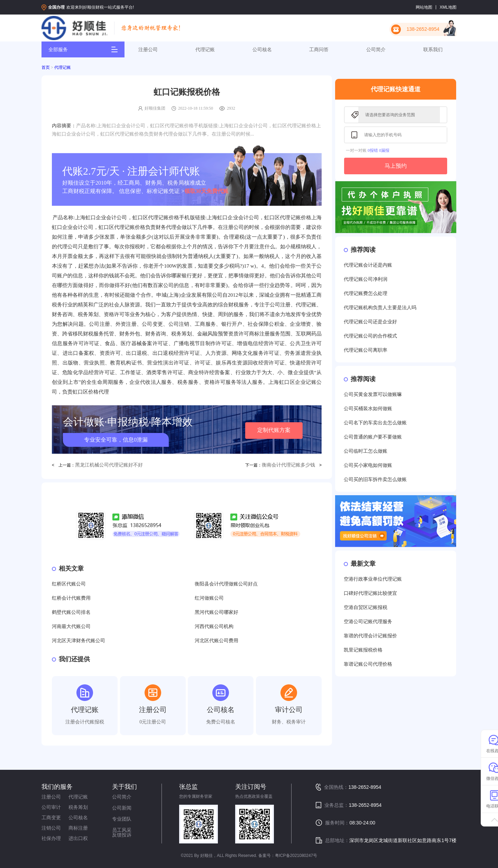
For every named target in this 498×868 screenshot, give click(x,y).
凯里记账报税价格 (363, 650)
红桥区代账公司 (69, 584)
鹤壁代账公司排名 (71, 612)
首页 (46, 67)
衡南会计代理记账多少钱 (288, 465)
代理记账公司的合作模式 (370, 336)
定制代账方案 (274, 430)
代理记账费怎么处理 (366, 293)
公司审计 (51, 807)
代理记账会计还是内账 (368, 265)
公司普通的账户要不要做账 (373, 437)
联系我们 (433, 49)
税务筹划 (78, 807)
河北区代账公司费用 (216, 641)
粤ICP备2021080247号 (296, 856)
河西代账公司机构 (214, 626)
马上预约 (396, 166)
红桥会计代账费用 (71, 598)
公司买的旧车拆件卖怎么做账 (375, 479)
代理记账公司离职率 (366, 350)
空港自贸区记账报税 (366, 607)
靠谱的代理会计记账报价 (370, 636)
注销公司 (51, 828)
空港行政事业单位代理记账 (373, 579)
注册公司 (148, 49)
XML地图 (448, 7)
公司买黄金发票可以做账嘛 (373, 394)
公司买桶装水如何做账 (368, 409)
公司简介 (376, 49)
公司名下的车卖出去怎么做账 (375, 423)
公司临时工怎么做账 (366, 451)
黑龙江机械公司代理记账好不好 (109, 465)
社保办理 (51, 838)
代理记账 (205, 49)
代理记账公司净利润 (366, 279)
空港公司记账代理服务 (368, 622)
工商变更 (51, 818)
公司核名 (262, 49)
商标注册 (78, 828)
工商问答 (319, 49)
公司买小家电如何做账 (368, 465)
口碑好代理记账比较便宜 (370, 593)
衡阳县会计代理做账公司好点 (226, 584)
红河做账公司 (209, 598)
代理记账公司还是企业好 (370, 322)
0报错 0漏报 (379, 150)
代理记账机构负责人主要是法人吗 (380, 308)
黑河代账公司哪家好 (216, 612)
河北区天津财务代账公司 (79, 641)
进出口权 (78, 838)
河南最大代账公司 (71, 626)
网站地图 (424, 7)
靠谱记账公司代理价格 (368, 664)
